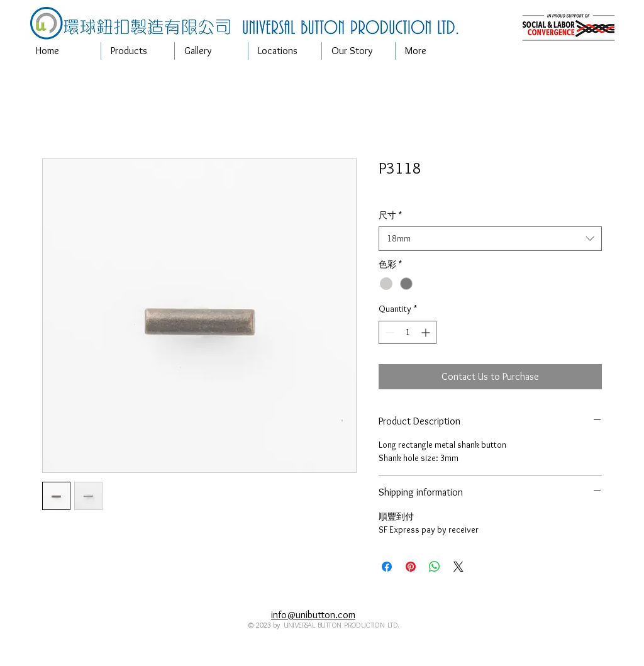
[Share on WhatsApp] (435, 567)
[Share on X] (458, 567)
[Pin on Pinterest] (411, 567)
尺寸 (390, 215)
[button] (138, 51)
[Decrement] (388, 332)
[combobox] (490, 239)
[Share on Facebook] (387, 567)
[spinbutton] (408, 332)
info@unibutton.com (313, 615)
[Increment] (427, 332)
